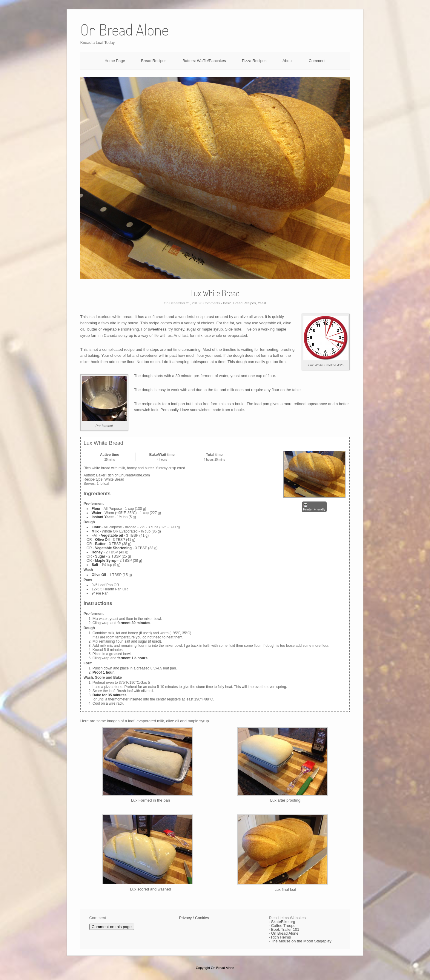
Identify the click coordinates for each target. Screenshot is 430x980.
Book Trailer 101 (285, 929)
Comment (317, 61)
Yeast (262, 303)
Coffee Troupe (283, 926)
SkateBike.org (283, 922)
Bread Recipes (154, 61)
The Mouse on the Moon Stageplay (301, 941)
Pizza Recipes (254, 61)
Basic (227, 303)
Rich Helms (281, 937)
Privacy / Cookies (194, 918)
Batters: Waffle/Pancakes (204, 61)
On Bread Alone (285, 933)
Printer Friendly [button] (314, 507)
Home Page (115, 61)
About (288, 61)
